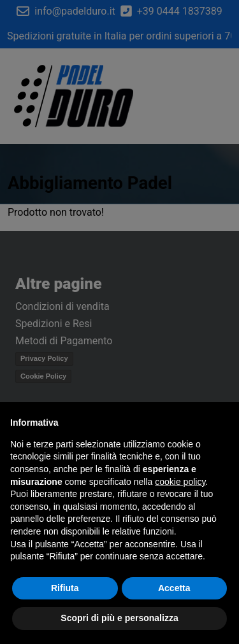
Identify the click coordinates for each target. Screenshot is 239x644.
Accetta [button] (174, 588)
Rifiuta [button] (65, 588)
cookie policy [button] (180, 482)
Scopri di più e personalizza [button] (119, 618)
